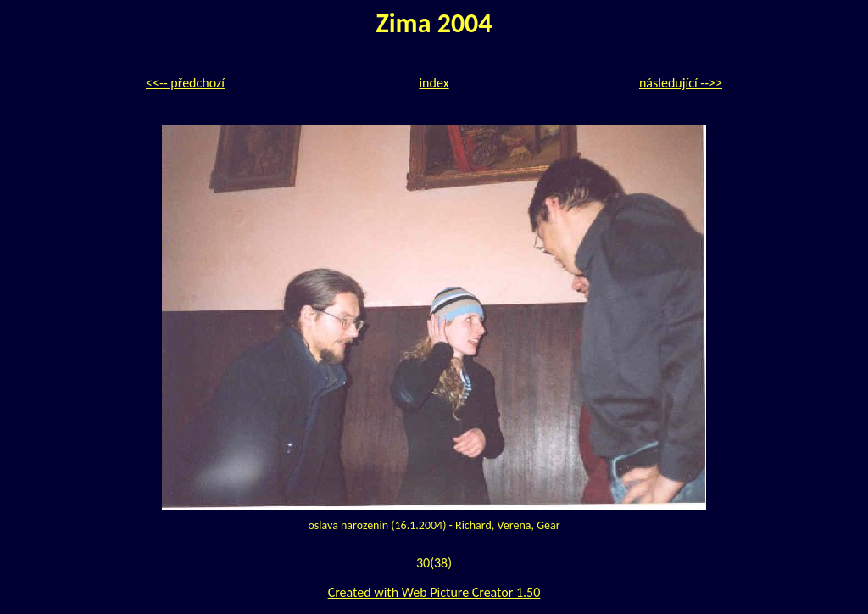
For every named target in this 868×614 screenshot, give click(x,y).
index (434, 83)
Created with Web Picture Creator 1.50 (434, 592)
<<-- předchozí (185, 83)
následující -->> (681, 83)
